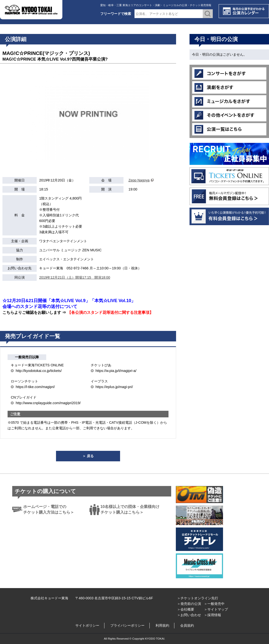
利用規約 (162, 625)
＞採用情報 (213, 615)
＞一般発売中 (214, 604)
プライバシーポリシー (127, 625)
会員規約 (187, 625)
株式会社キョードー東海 (49, 598)
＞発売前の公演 (189, 604)
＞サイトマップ (216, 609)
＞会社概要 (186, 609)
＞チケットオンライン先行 (198, 598)
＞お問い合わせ (189, 615)
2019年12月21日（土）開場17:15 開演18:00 (75, 277)
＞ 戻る (88, 456)
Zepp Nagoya (139, 180)
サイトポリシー (87, 625)
